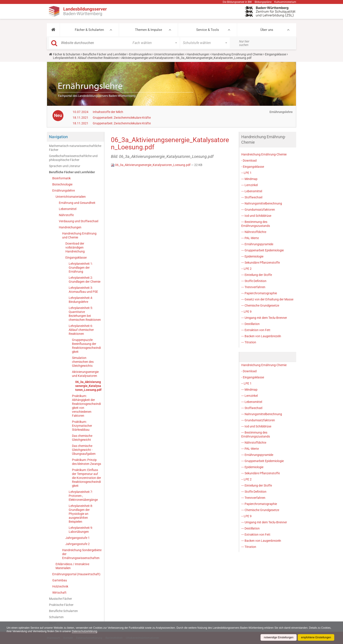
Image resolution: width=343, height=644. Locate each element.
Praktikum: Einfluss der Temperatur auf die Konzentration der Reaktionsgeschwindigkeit (87, 478)
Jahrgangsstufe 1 (78, 538)
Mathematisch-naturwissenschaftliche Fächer (75, 148)
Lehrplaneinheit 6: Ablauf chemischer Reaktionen (86, 58)
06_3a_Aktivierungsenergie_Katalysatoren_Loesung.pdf (88, 386)
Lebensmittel (68, 209)
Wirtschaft (59, 593)
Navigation (58, 137)
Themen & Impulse (149, 30)
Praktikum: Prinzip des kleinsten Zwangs (87, 462)
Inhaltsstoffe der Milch (108, 112)
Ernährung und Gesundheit (77, 203)
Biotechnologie (62, 184)
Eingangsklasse (276, 54)
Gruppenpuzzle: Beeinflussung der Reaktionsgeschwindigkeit (86, 346)
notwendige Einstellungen (278, 637)
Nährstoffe (66, 215)
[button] (53, 30)
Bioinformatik (61, 178)
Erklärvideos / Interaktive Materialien (72, 566)
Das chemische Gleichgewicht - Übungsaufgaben (84, 450)
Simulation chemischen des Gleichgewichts (83, 362)
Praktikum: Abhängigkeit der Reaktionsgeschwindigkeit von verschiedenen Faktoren (86, 406)
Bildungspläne (263, 2)
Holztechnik (60, 586)
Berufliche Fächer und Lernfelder (105, 54)
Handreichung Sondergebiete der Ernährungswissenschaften (82, 554)
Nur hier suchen (244, 43)
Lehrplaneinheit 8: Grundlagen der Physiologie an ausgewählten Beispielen (81, 514)
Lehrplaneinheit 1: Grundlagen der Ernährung (81, 268)
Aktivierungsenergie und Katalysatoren (147, 58)
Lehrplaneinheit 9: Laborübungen (81, 530)
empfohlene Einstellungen (316, 637)
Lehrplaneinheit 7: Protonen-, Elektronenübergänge (83, 496)
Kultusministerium (285, 2)
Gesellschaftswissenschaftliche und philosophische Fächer (73, 158)
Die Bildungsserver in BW (237, 2)
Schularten (56, 617)
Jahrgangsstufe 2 (78, 544)
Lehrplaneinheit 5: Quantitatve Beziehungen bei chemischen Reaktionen (85, 314)
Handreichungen (198, 54)
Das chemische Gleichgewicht (82, 438)
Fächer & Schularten (89, 30)
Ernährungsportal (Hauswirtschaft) (76, 574)
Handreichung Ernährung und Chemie (237, 54)
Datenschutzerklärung (96, 631)
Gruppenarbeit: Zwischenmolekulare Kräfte (122, 118)
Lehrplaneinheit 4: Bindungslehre (81, 300)
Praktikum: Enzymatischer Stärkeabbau (82, 426)
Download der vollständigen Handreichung (75, 247)
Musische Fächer (60, 599)
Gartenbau (60, 580)
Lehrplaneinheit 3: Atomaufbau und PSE (83, 290)
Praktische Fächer (61, 605)
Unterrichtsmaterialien (169, 54)
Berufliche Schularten (63, 611)
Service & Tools (208, 30)
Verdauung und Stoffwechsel (79, 221)
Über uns (267, 30)
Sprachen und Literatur (65, 166)
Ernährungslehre (140, 54)
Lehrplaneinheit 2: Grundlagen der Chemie (85, 280)
